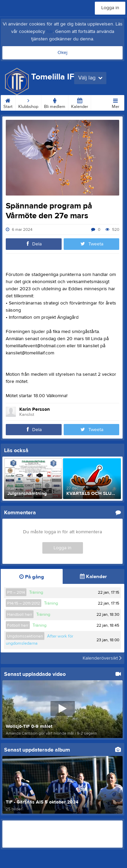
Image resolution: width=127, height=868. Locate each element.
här (50, 32)
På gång (32, 577)
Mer (115, 102)
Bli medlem (55, 102)
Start (8, 102)
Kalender (80, 102)
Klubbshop (28, 102)
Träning (36, 592)
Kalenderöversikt (102, 658)
